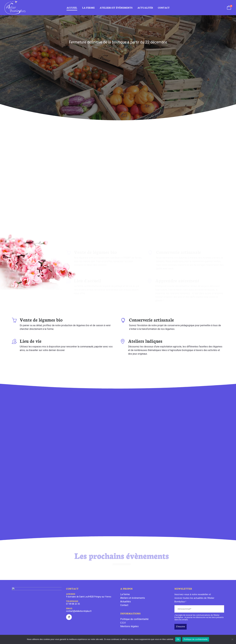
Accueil (72, 8)
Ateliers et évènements (133, 598)
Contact (164, 8)
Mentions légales (129, 626)
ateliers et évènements (116, 8)
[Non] (232, 639)
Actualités (145, 8)
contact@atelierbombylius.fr (79, 611)
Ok (178, 639)
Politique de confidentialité (134, 619)
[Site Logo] (15, 8)
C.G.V (123, 623)
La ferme (88, 8)
